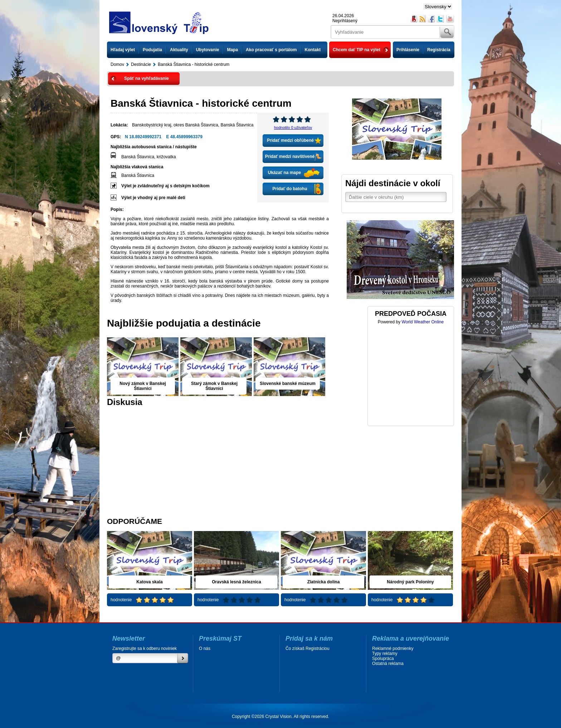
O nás (205, 649)
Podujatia (152, 50)
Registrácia (439, 50)
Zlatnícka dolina (324, 582)
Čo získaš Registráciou (308, 649)
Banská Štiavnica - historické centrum (194, 64)
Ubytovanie (208, 50)
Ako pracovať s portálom (271, 50)
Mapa (232, 50)
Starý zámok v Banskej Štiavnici (214, 386)
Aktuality (179, 50)
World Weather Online (423, 322)
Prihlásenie (408, 50)
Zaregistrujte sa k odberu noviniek (145, 649)
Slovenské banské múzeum (288, 384)
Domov (117, 64)
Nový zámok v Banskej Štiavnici (143, 386)
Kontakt (313, 50)
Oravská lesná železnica (236, 582)
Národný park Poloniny (410, 582)
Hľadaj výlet (123, 50)
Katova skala (149, 582)
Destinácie (141, 64)
